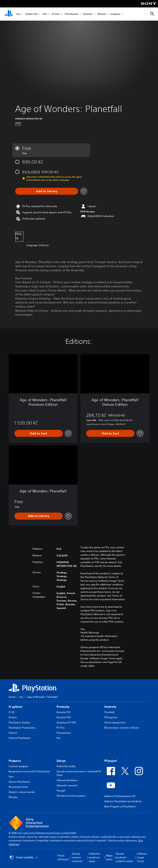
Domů (12, 697)
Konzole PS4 (64, 717)
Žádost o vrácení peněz (22, 792)
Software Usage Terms (142, 857)
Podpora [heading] (15, 761)
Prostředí (109, 712)
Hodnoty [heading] (110, 707)
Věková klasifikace (67, 780)
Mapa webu (109, 857)
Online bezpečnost (115, 722)
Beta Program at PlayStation (120, 806)
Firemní (13, 733)
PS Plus (56, 14)
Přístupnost (111, 717)
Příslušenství (71, 14)
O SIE (12, 712)
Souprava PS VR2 (66, 722)
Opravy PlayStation (19, 782)
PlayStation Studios (20, 722)
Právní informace (63, 857)
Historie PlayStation (20, 738)
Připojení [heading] (111, 761)
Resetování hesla (18, 787)
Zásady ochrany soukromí (77, 857)
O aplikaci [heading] (16, 707)
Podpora (116, 14)
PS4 (45, 14)
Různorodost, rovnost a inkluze (122, 728)
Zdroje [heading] (61, 761)
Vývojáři (61, 791)
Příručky (13, 797)
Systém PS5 (31, 14)
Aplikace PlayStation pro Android (123, 801)
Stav (11, 777)
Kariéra (13, 717)
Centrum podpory (18, 766)
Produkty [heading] (63, 707)
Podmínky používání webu (94, 857)
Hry (18, 14)
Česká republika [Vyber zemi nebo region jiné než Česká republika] (24, 857)
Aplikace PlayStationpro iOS (120, 796)
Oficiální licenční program (71, 796)
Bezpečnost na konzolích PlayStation (29, 771)
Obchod (102, 14)
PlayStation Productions (22, 728)
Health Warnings (90, 633)
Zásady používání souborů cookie (124, 857)
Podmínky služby (66, 766)
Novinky (88, 14)
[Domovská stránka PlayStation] (9, 14)
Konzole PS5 (64, 712)
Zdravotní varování (67, 785)
